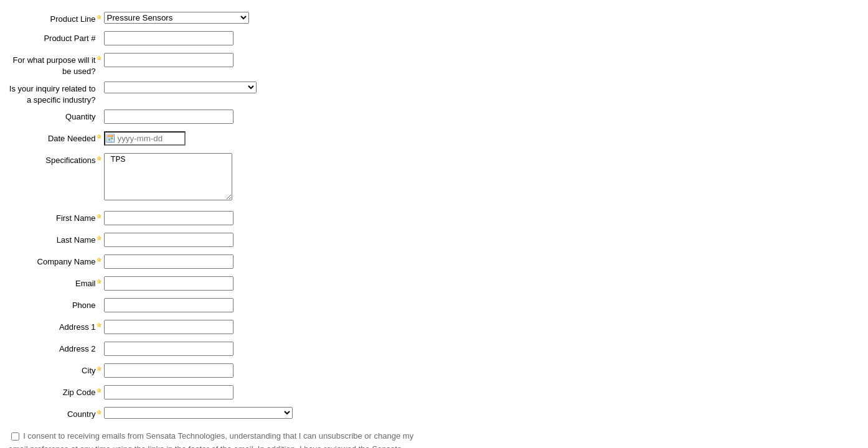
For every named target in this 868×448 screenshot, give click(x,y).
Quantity (80, 117)
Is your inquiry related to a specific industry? (53, 94)
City (88, 371)
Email (86, 283)
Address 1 (78, 327)
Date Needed (72, 138)
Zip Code (79, 392)
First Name (76, 218)
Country (82, 414)
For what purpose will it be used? (54, 66)
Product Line (73, 19)
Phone (84, 305)
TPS (168, 177)
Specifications (70, 160)
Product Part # (69, 38)
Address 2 (78, 349)
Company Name (67, 262)
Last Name (76, 240)
